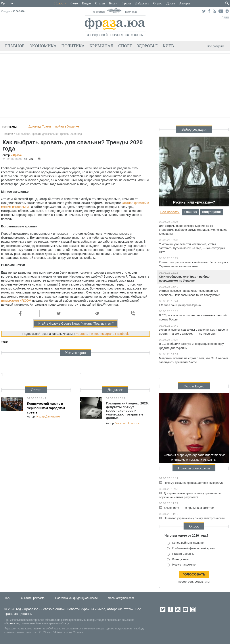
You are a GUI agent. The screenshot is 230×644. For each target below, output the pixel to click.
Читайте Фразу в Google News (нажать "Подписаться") (76, 324)
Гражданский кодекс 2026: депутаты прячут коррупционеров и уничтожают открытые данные (127, 411)
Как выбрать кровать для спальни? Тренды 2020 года (49, 134)
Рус (3, 3)
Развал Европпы (181, 554)
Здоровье (147, 46)
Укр (13, 3)
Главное (15, 46)
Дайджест (142, 3)
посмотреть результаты (194, 582)
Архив (225, 17)
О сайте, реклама (33, 598)
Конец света (178, 559)
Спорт (125, 46)
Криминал (102, 46)
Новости (60, 3)
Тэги (7, 598)
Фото (74, 3)
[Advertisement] (115, 85)
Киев (168, 46)
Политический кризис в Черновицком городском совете (46, 408)
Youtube (82, 334)
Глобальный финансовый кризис (191, 548)
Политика (73, 46)
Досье (171, 3)
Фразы (126, 3)
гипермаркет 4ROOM (16, 301)
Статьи (100, 3)
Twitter (93, 334)
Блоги (113, 3)
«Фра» (17, 155)
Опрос (158, 3)
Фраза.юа (12, 623)
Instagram (106, 334)
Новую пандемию (181, 565)
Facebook (122, 334)
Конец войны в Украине (185, 543)
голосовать (194, 574)
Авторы (185, 3)
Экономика (43, 46)
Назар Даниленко (48, 416)
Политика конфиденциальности (77, 598)
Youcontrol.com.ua (127, 423)
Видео (86, 3)
